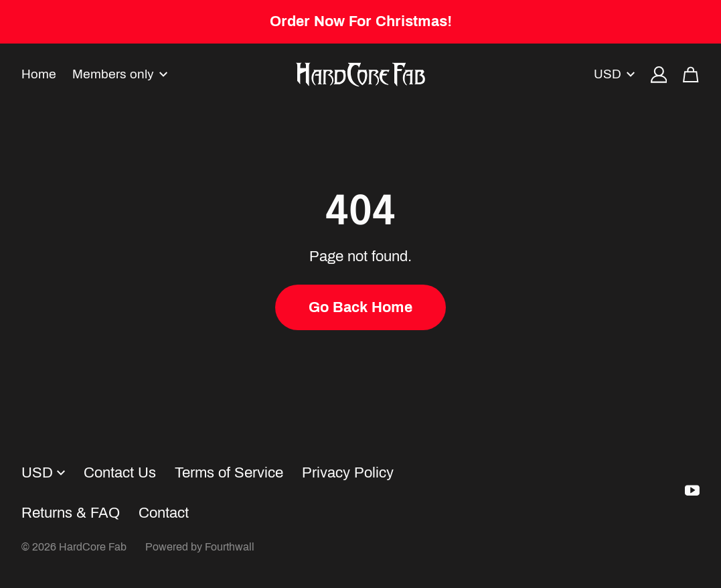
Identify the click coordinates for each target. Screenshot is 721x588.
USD (614, 74)
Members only (120, 74)
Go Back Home (360, 307)
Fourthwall (230, 547)
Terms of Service (229, 473)
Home (39, 74)
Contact (164, 513)
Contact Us (120, 473)
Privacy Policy (348, 473)
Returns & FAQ (71, 513)
